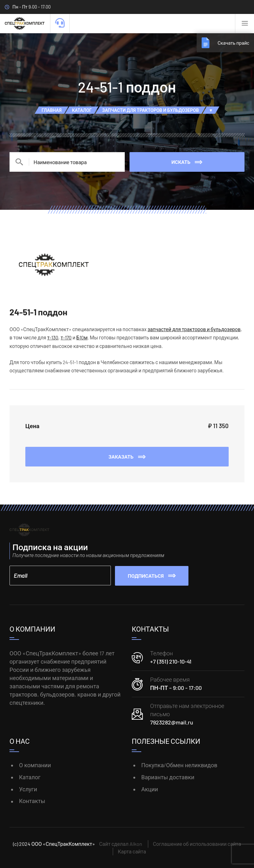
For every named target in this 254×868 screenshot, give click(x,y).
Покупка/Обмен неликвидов (179, 765)
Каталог (30, 777)
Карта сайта (132, 851)
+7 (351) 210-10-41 (171, 661)
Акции (150, 789)
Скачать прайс (232, 43)
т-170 (66, 337)
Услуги (28, 789)
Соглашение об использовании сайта (197, 844)
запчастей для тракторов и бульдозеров (194, 329)
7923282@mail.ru (172, 722)
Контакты (32, 801)
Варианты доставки (168, 777)
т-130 (53, 337)
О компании (35, 765)
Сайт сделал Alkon (121, 844)
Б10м (82, 337)
